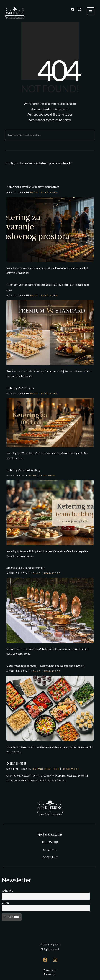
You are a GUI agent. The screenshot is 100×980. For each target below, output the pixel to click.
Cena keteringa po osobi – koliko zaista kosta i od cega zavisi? (45, 611)
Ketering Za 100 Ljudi (20, 364)
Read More (49, 191)
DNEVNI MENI (16, 698)
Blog (34, 191)
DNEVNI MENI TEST (46, 703)
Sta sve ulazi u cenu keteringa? (26, 524)
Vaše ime (7, 891)
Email (6, 903)
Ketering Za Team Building (23, 437)
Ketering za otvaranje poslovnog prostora (33, 186)
